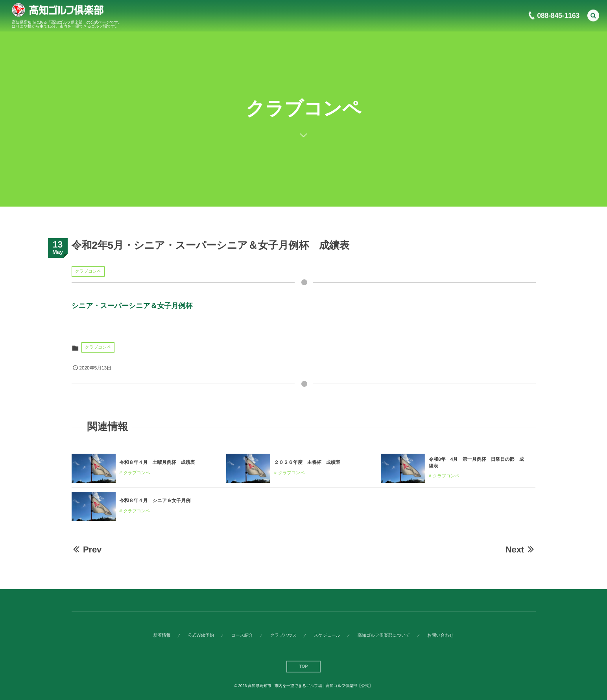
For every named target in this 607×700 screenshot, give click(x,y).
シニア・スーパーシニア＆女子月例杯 (132, 306)
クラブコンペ (88, 272)
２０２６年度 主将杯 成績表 (307, 462)
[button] (593, 14)
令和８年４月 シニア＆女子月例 (155, 501)
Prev (87, 549)
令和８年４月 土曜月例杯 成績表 (157, 462)
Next (521, 549)
